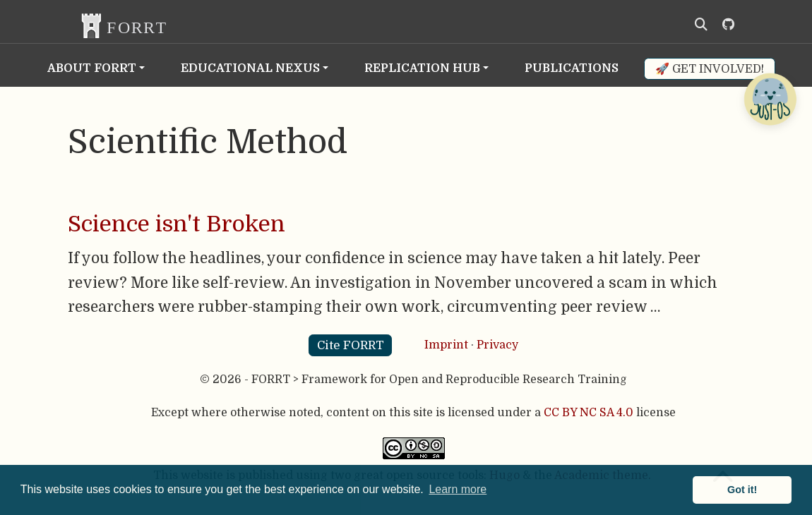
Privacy (497, 345)
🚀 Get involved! (710, 69)
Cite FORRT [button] (351, 345)
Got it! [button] (742, 490)
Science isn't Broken (177, 224)
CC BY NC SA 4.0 (589, 413)
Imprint (446, 345)
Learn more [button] (458, 489)
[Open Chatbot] (770, 99)
